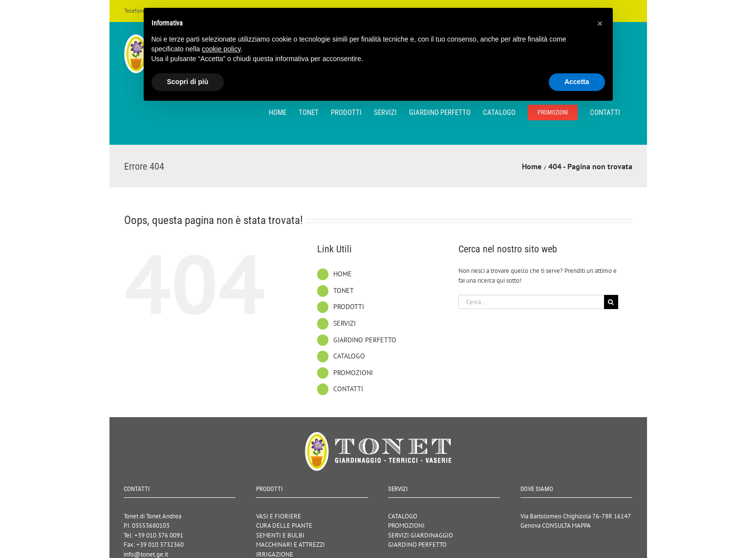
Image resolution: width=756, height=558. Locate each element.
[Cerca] (611, 302)
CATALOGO (349, 356)
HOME (343, 274)
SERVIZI (345, 323)
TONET (344, 290)
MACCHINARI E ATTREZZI (291, 545)
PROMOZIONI (353, 373)
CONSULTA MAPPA (566, 525)
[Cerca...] (531, 302)
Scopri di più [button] (188, 82)
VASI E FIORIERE (279, 516)
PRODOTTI (349, 307)
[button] (600, 23)
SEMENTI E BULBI (280, 535)
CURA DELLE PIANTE (284, 525)
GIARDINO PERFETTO (365, 340)
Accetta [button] (577, 82)
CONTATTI (348, 389)
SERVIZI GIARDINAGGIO (421, 535)
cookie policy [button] (221, 49)
